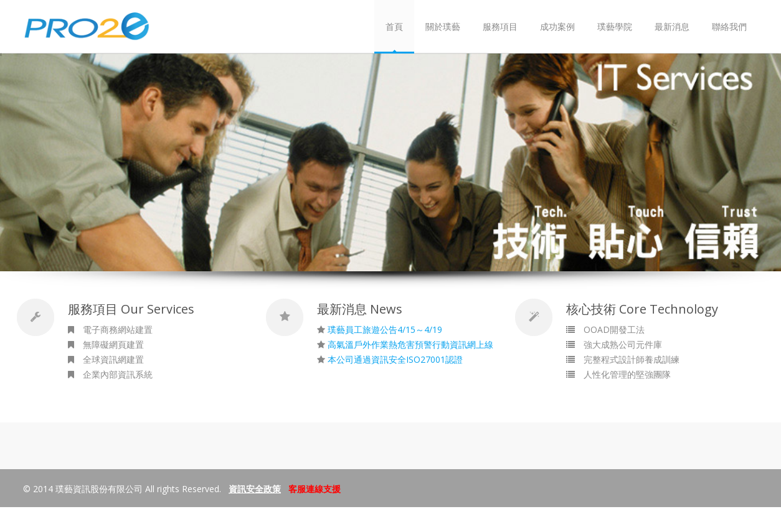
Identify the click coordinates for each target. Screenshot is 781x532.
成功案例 (557, 26)
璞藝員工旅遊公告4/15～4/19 (385, 329)
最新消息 (672, 26)
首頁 (394, 26)
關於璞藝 (443, 26)
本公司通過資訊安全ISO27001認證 (395, 359)
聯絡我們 (729, 26)
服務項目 (500, 26)
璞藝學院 (615, 26)
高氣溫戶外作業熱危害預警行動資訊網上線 (410, 344)
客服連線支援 (315, 489)
